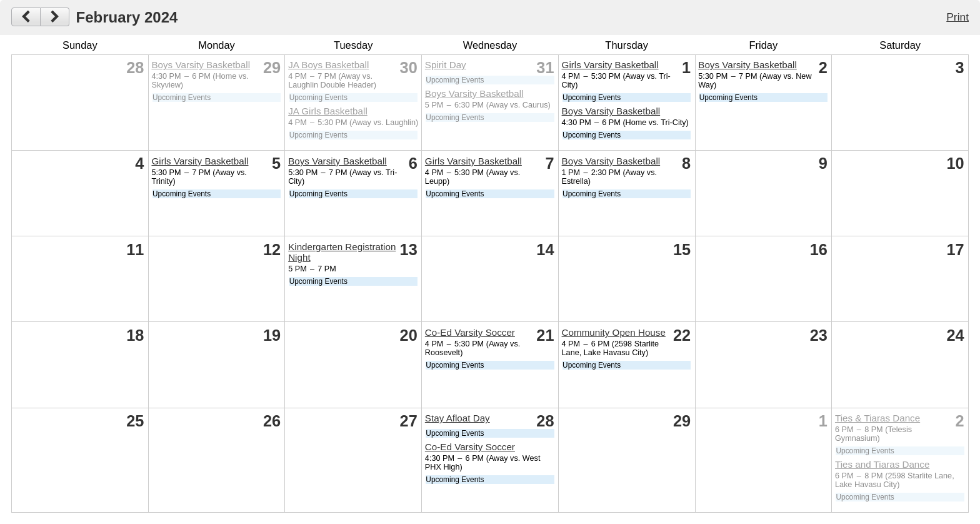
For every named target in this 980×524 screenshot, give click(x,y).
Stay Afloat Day (457, 418)
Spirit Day (446, 65)
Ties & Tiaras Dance (877, 418)
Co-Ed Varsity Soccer (470, 332)
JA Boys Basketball (328, 65)
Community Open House (614, 332)
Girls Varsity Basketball (610, 65)
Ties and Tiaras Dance (882, 464)
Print (957, 17)
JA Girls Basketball (328, 111)
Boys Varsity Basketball (201, 65)
